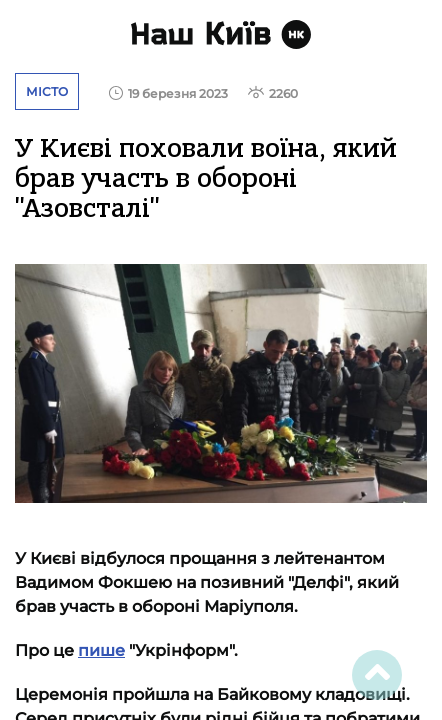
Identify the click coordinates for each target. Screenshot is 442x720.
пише (101, 650)
